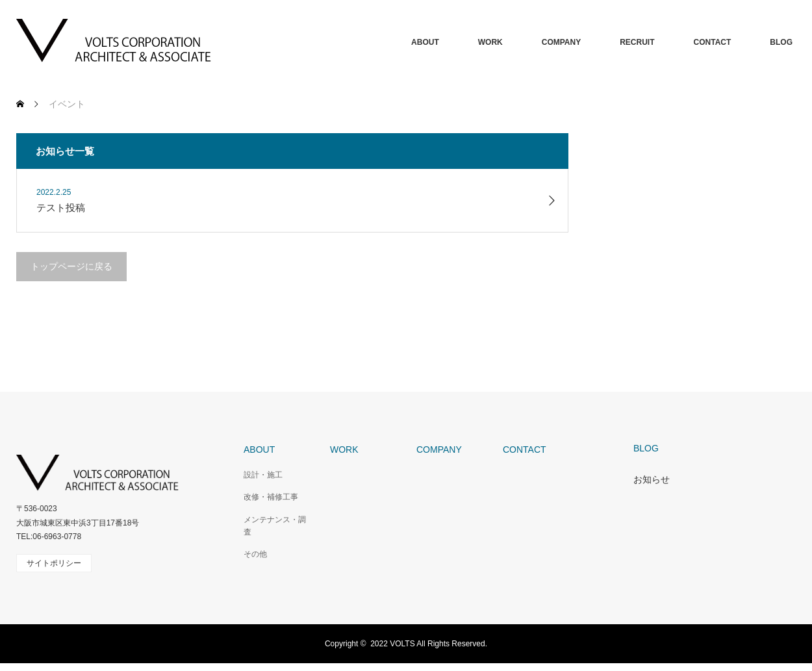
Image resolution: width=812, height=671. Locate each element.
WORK (490, 42)
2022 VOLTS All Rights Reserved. (429, 644)
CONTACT (713, 42)
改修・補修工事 (271, 497)
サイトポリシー (54, 563)
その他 (255, 554)
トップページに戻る (71, 266)
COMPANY (561, 42)
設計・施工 (263, 475)
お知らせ (652, 479)
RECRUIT (637, 42)
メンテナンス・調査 (275, 526)
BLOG (781, 42)
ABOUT (425, 42)
